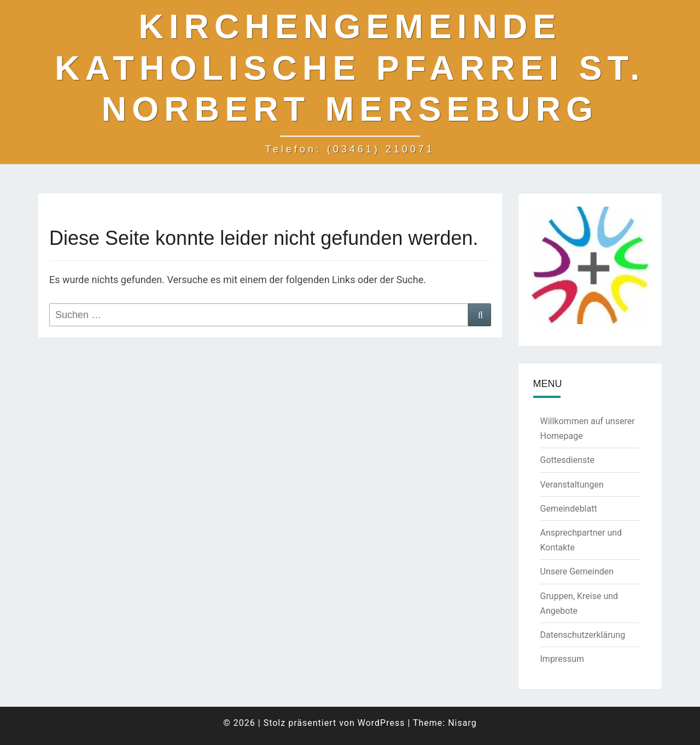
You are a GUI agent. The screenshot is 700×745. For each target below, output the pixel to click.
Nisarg (462, 723)
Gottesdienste (567, 460)
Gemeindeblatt (569, 509)
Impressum (562, 659)
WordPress (381, 723)
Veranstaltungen (572, 485)
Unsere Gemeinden (577, 571)
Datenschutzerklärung (583, 635)
